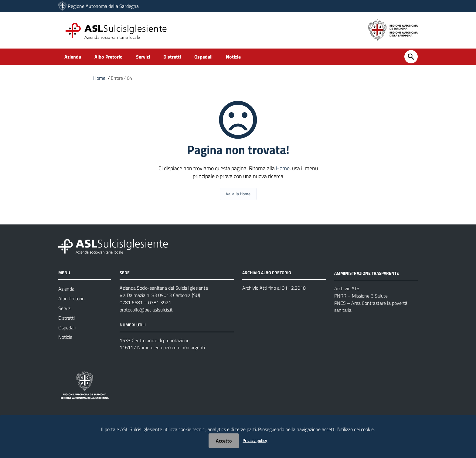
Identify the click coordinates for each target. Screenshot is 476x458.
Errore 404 (122, 78)
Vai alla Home (238, 194)
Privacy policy (255, 440)
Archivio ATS (347, 289)
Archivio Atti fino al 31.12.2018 (274, 288)
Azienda (74, 57)
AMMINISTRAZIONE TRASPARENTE (367, 273)
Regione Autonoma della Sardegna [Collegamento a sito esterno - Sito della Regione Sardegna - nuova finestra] (103, 6)
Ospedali (216, 57)
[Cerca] (411, 57)
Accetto (224, 441)
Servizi (150, 57)
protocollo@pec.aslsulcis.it (146, 310)
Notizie (248, 57)
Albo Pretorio (113, 57)
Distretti (182, 57)
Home (99, 78)
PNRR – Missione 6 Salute (361, 296)
